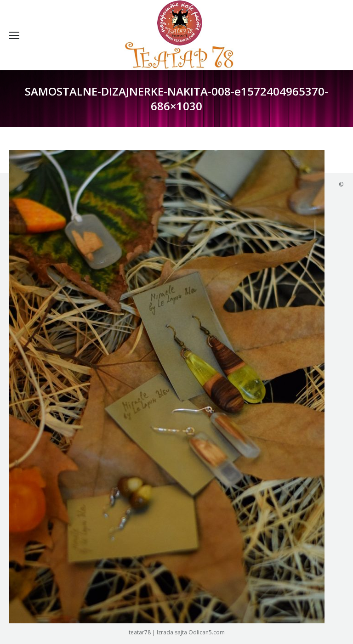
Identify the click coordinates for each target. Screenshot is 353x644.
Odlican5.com (207, 632)
